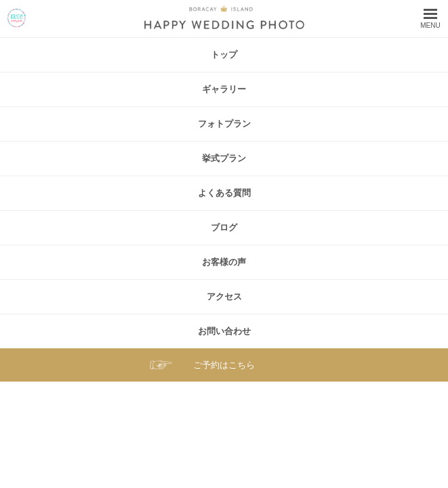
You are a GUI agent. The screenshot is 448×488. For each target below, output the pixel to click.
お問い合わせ (224, 331)
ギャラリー (224, 89)
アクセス (224, 297)
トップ (224, 55)
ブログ (224, 227)
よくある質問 (224, 193)
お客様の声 (224, 262)
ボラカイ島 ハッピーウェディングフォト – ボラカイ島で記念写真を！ (17, 18)
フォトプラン (224, 124)
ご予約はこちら (224, 365)
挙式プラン (224, 158)
